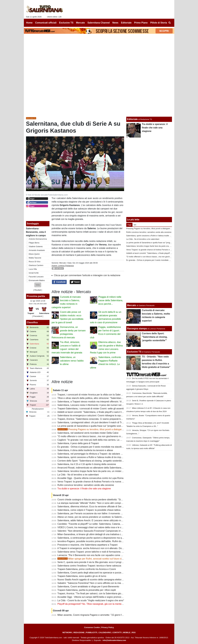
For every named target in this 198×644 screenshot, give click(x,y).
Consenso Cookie (92, 627)
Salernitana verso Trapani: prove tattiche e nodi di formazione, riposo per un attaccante (102, 552)
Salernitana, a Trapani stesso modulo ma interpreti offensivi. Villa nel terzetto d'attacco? (102, 402)
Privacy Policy (108, 627)
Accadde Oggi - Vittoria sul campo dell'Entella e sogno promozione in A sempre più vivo (102, 597)
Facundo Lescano (36, 277)
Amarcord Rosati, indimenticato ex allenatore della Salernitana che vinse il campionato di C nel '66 (108, 468)
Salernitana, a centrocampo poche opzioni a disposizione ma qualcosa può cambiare (101, 538)
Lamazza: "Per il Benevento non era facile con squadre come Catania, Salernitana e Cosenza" (106, 555)
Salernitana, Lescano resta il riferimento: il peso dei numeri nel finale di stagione (98, 405)
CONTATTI (117, 632)
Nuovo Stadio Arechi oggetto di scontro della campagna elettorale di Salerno (97, 580)
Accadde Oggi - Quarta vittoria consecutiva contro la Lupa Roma (90, 478)
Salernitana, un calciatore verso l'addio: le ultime (72, 361)
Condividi (59, 282)
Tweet (75, 282)
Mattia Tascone (35, 258)
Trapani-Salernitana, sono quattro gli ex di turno (82, 576)
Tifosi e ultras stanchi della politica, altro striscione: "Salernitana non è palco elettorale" (102, 398)
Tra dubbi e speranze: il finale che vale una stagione (84, 489)
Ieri (135, 225)
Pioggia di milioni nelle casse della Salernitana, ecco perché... (111, 300)
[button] (38, 285)
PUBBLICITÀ (92, 632)
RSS (134, 632)
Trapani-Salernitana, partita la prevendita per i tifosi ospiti (87, 590)
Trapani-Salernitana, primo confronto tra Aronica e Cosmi (87, 569)
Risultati (38, 290)
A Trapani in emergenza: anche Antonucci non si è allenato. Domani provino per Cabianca (103, 548)
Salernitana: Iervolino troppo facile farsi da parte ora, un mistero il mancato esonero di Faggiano (107, 471)
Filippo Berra (34, 243)
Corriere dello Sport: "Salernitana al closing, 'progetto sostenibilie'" (91, 461)
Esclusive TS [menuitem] (66, 23)
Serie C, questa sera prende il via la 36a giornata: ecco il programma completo (98, 562)
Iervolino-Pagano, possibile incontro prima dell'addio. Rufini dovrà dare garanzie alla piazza (104, 541)
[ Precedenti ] (38, 316)
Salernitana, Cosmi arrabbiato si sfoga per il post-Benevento (88, 587)
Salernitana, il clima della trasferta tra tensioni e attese (85, 450)
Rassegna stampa (137, 329)
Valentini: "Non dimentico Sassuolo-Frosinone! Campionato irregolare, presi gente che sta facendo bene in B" (113, 531)
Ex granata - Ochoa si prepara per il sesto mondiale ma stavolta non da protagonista (101, 447)
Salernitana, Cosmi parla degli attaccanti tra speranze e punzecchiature (94, 573)
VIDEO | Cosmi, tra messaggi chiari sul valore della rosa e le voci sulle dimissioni (99, 527)
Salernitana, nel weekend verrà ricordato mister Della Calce (88, 433)
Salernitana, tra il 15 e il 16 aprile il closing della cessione (87, 464)
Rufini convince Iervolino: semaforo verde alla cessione (86, 485)
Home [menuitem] (29, 23)
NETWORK (67, 632)
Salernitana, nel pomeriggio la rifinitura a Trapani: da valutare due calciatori (96, 454)
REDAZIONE (79, 632)
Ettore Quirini (34, 254)
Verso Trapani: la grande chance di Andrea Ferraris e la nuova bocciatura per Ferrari (101, 482)
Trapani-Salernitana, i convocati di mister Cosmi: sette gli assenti (91, 409)
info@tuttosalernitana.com (114, 640)
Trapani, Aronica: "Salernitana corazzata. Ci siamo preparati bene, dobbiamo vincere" (101, 419)
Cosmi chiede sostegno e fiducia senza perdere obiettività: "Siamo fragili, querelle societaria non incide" (110, 500)
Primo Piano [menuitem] (141, 23)
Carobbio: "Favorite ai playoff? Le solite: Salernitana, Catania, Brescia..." (95, 524)
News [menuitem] (115, 23)
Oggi (129, 225)
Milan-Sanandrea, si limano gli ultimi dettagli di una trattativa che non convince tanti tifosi (103, 534)
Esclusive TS (134, 352)
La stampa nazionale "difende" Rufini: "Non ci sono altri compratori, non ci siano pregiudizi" (104, 503)
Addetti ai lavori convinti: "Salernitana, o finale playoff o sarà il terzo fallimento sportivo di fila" (105, 412)
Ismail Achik (34, 273)
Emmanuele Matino (37, 280)
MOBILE (127, 632)
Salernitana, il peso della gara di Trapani (78, 443)
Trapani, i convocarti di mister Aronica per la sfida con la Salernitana (92, 395)
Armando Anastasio (37, 250)
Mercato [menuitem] (80, 23)
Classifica (32, 322)
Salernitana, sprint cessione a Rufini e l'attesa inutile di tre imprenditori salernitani (99, 457)
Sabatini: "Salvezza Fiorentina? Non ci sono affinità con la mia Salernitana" (96, 583)
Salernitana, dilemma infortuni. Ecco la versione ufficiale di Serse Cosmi (94, 507)
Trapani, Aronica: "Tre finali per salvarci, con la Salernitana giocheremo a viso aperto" (101, 593)
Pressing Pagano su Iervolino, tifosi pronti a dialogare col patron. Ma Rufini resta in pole (108, 429)
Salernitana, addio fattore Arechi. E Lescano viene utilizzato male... (92, 520)
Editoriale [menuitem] (126, 23)
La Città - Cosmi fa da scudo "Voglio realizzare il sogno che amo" (91, 600)
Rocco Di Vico (35, 262)
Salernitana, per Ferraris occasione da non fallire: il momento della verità (95, 513)
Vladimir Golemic (36, 246)
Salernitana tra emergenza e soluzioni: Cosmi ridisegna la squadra (91, 415)
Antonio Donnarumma (38, 239)
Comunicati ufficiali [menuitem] (46, 23)
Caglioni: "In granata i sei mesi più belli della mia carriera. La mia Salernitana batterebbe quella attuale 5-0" (112, 440)
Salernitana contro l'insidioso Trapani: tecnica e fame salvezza (89, 566)
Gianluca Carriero (36, 265)
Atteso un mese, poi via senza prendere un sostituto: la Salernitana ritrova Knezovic (100, 517)
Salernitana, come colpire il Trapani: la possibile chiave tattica (89, 510)
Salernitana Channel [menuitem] (99, 23)
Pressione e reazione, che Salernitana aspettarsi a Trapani (87, 545)
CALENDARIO (105, 632)
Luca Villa (33, 269)
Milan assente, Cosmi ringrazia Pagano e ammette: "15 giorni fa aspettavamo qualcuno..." (103, 615)
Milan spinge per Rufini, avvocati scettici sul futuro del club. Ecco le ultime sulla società (107, 559)
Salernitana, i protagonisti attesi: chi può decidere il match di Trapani (92, 422)
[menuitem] (170, 23)
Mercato (63, 263)
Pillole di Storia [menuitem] (159, 23)
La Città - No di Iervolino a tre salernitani (78, 475)
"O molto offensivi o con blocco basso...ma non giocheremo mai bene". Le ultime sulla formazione (107, 436)
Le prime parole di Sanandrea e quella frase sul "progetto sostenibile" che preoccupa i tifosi (104, 426)
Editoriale (132, 119)
